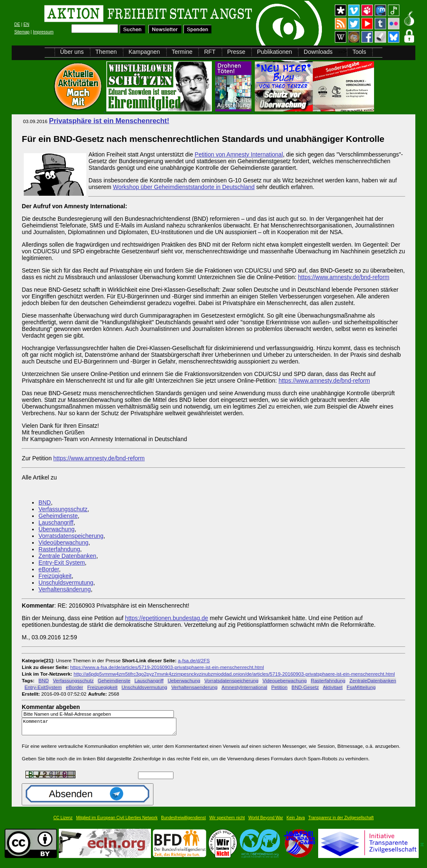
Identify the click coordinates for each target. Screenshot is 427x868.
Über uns (72, 52)
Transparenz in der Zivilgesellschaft (341, 821)
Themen (106, 52)
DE (17, 24)
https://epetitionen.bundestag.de (167, 618)
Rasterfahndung (59, 549)
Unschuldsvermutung (66, 583)
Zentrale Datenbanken (67, 556)
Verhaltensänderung (64, 589)
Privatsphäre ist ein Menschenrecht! (109, 121)
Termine (182, 52)
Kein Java (296, 821)
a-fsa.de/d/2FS (194, 660)
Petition (279, 687)
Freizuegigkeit (102, 687)
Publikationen (274, 52)
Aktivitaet (333, 687)
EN (26, 24)
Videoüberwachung (63, 542)
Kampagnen (144, 52)
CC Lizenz (63, 821)
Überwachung (56, 529)
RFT (210, 52)
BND (45, 502)
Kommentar (101, 728)
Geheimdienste (58, 516)
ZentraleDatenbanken (373, 680)
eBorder (49, 569)
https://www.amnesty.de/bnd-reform (344, 277)
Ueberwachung (184, 680)
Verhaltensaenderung (195, 687)
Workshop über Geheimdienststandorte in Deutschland (184, 187)
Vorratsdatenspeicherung (71, 536)
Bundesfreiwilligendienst (183, 821)
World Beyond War (265, 821)
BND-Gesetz (305, 687)
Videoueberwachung (284, 680)
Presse (236, 52)
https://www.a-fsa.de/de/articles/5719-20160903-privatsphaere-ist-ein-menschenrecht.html (167, 667)
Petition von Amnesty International (239, 154)
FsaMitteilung (361, 687)
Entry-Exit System (62, 563)
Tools (359, 52)
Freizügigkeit (55, 576)
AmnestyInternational (244, 687)
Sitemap (22, 32)
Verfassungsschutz (63, 509)
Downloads (318, 52)
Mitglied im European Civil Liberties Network (117, 821)
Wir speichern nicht (227, 821)
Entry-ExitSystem (43, 687)
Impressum (43, 32)
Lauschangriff (56, 522)
